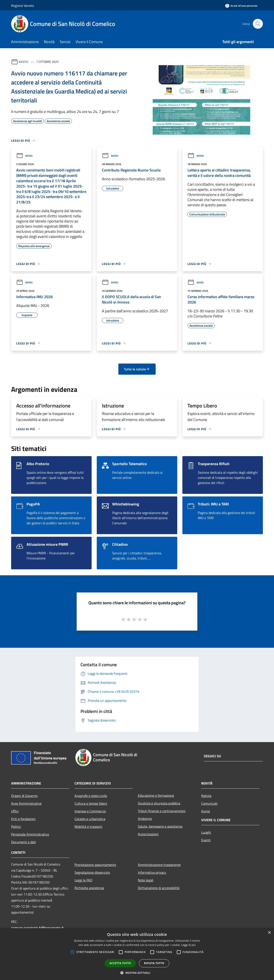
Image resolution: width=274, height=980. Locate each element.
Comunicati (209, 803)
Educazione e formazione (156, 795)
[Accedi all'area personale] (241, 6)
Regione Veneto (22, 6)
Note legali (146, 880)
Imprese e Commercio (90, 811)
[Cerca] (258, 24)
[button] (137, 973)
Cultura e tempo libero (91, 803)
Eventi (206, 840)
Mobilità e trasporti (88, 827)
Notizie (206, 796)
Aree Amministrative (26, 803)
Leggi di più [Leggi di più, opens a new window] (188, 945)
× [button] (269, 933)
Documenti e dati (24, 842)
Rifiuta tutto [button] (154, 963)
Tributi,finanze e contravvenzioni (162, 811)
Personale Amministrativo (30, 834)
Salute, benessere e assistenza (160, 826)
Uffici (15, 811)
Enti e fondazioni (23, 819)
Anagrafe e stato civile (91, 796)
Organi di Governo (24, 796)
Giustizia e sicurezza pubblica (159, 803)
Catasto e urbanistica (90, 819)
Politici (16, 827)
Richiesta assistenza (89, 888)
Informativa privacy (152, 872)
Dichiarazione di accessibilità (159, 888)
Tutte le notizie (137, 369)
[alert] (137, 954)
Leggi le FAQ (83, 880)
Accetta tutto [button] (120, 963)
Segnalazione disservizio (92, 872)
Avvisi (23, 62)
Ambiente (145, 819)
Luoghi (206, 832)
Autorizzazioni (148, 834)
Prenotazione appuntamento (95, 865)
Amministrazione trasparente (159, 865)
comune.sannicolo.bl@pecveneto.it (37, 928)
